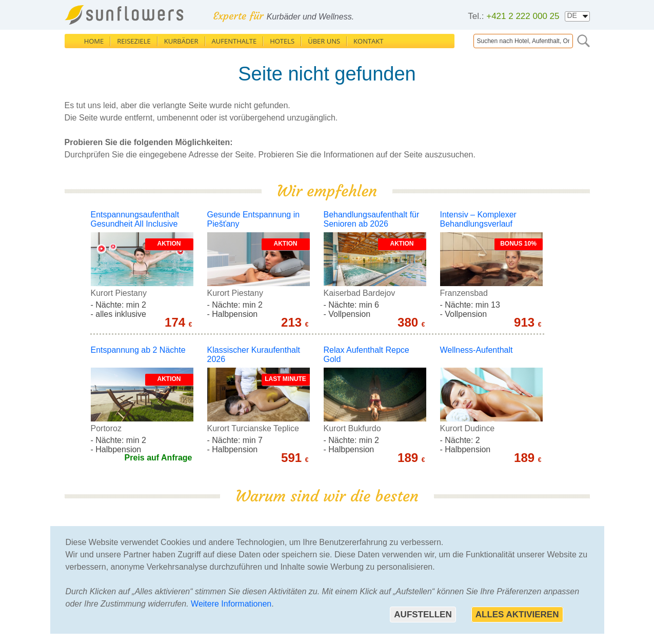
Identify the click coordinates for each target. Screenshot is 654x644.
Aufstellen (423, 615)
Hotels (282, 41)
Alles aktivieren (517, 615)
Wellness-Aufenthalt (477, 350)
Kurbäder (181, 41)
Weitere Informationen (231, 604)
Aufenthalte (234, 41)
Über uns (324, 41)
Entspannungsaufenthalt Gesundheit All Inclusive (135, 219)
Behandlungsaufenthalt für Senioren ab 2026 (372, 219)
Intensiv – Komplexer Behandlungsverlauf (478, 219)
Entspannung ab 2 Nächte (138, 350)
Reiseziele (134, 41)
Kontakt (368, 41)
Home (94, 41)
